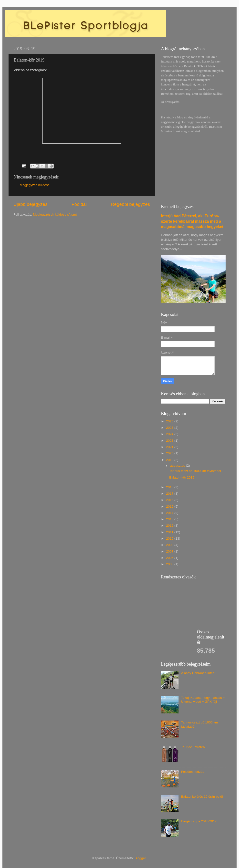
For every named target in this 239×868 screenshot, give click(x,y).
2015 (170, 507)
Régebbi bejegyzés (130, 204)
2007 (170, 551)
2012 (170, 526)
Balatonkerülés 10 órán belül (202, 797)
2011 (170, 532)
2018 (170, 487)
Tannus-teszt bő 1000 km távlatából (195, 471)
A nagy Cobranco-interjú (199, 673)
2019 (170, 460)
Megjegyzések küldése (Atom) (55, 214)
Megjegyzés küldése (35, 185)
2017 (170, 494)
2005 (170, 564)
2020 (170, 453)
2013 (170, 519)
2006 (170, 558)
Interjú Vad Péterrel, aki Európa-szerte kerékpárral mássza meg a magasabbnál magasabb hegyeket (192, 221)
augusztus (178, 465)
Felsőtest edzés (193, 772)
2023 (170, 441)
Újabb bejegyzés (30, 204)
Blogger (140, 858)
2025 (170, 428)
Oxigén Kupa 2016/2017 (199, 821)
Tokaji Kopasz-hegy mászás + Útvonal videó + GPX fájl (203, 700)
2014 (170, 513)
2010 (170, 539)
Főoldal (79, 204)
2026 (170, 421)
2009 (170, 545)
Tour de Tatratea (193, 747)
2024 (170, 434)
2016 (170, 500)
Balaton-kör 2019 (182, 477)
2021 (170, 447)
